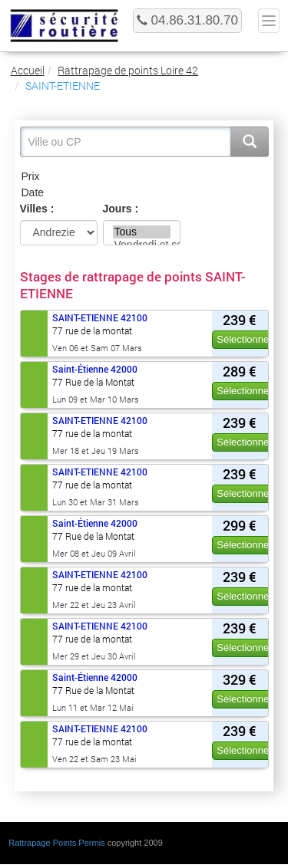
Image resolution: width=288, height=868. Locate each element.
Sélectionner (244, 339)
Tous (142, 232)
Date (144, 193)
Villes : (37, 209)
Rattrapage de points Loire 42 (128, 70)
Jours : (121, 209)
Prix (144, 177)
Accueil (28, 70)
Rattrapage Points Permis (56, 843)
